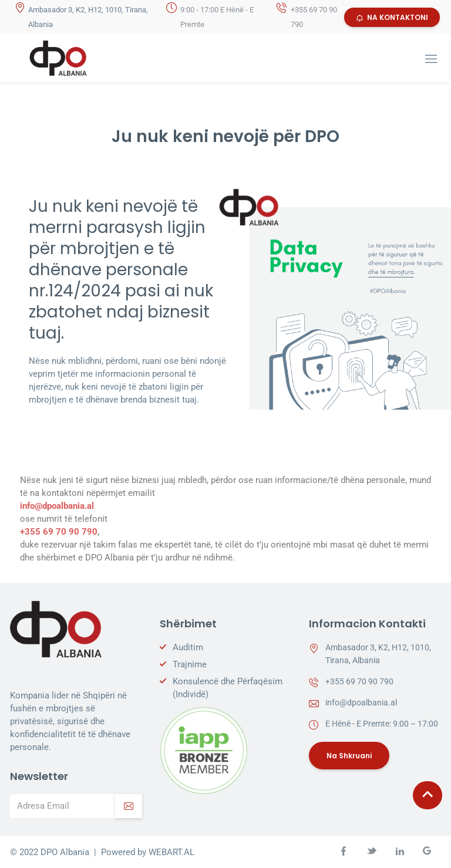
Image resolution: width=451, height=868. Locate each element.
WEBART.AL (171, 852)
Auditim (188, 647)
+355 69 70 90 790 (59, 532)
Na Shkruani (349, 756)
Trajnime (190, 664)
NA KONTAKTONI (392, 17)
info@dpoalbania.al (57, 506)
